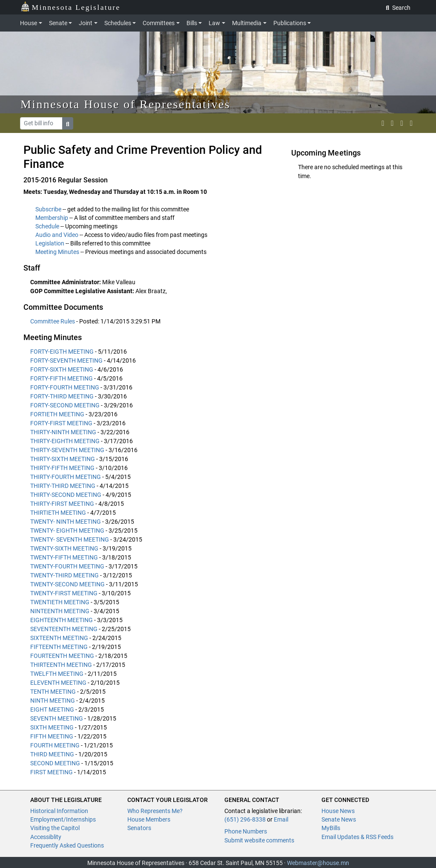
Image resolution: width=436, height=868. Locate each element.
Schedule (47, 226)
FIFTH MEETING (52, 736)
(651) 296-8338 (245, 819)
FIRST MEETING (52, 772)
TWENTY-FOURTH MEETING (67, 566)
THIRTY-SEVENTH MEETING (67, 450)
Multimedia (247, 23)
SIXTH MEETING (52, 727)
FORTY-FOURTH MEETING (65, 387)
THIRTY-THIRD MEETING (63, 486)
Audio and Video (57, 235)
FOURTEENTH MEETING (62, 656)
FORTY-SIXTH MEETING (62, 369)
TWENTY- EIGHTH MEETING (67, 531)
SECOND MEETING (55, 763)
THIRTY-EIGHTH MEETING (65, 441)
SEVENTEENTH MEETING (64, 629)
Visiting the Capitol (55, 828)
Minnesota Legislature (70, 7)
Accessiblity (46, 837)
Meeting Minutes (57, 252)
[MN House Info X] (383, 123)
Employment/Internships (63, 819)
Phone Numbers (246, 831)
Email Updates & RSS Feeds (357, 837)
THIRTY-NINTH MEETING (63, 432)
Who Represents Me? (155, 811)
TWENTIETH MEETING (60, 602)
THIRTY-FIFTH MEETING (62, 468)
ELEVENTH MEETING (58, 683)
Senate (58, 23)
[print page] (411, 123)
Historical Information (59, 811)
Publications (290, 23)
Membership (52, 218)
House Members (149, 819)
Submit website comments (259, 840)
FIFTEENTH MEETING (59, 647)
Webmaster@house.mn (318, 863)
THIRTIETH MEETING (58, 513)
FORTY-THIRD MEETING (62, 396)
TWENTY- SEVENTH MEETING (70, 539)
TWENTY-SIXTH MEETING (64, 548)
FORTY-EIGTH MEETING (62, 352)
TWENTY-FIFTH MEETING (64, 557)
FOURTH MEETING (55, 745)
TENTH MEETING (53, 692)
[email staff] (402, 123)
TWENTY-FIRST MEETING (64, 593)
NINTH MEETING (53, 701)
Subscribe (48, 209)
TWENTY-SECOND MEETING (67, 584)
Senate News (339, 819)
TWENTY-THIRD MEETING (65, 575)
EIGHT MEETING (52, 709)
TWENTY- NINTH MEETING (66, 522)
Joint (86, 23)
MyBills (331, 828)
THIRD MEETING (52, 754)
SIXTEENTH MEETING (59, 638)
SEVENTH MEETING (57, 718)
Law (214, 23)
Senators (139, 828)
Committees (159, 23)
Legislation (50, 243)
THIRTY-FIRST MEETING (62, 504)
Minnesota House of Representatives (125, 104)
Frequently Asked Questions (67, 845)
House (29, 23)
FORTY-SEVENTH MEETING (66, 360)
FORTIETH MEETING (57, 414)
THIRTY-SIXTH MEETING (63, 459)
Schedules (118, 23)
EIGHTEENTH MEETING (62, 620)
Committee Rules (53, 321)
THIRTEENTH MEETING (61, 665)
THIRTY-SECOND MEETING (66, 495)
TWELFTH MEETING (57, 674)
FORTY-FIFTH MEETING (62, 378)
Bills (192, 23)
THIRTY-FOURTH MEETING (66, 477)
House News (338, 811)
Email (281, 819)
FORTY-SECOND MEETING (65, 405)
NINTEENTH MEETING (60, 611)
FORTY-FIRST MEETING (61, 423)
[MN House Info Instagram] (392, 123)
